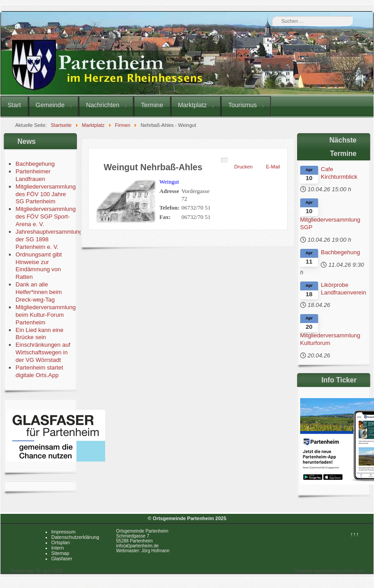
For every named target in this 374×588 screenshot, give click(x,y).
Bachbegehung (340, 252)
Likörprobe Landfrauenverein (343, 289)
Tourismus (242, 105)
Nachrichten (103, 105)
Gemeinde (50, 105)
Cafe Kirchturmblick (339, 173)
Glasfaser (62, 559)
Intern (58, 548)
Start (14, 105)
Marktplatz (193, 105)
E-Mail (273, 167)
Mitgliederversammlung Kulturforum (330, 339)
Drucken (244, 167)
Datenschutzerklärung (75, 537)
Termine (152, 105)
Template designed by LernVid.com (329, 571)
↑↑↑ (355, 534)
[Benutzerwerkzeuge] (225, 160)
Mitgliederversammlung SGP (330, 223)
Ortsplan (61, 542)
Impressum (64, 532)
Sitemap (60, 553)
